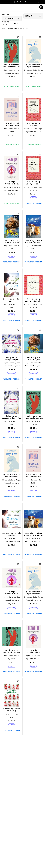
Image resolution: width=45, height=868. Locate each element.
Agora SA (33, 190)
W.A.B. (12, 249)
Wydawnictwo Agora (12, 73)
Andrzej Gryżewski (31, 129)
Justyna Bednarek (9, 304)
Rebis (12, 132)
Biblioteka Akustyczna (12, 366)
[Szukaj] (41, 7)
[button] (12, 18)
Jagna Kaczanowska (12, 70)
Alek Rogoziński (11, 714)
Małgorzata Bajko (31, 70)
